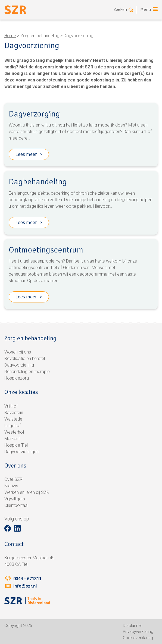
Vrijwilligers (15, 499)
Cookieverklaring (138, 638)
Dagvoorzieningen (21, 452)
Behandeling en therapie (27, 372)
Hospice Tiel (16, 445)
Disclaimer (133, 626)
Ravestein (14, 413)
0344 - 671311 (27, 579)
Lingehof (13, 426)
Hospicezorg (17, 378)
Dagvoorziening (19, 365)
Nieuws (11, 486)
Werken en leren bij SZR (27, 492)
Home (10, 36)
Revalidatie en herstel (25, 359)
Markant (12, 439)
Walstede (13, 419)
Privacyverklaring (138, 632)
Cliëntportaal (16, 505)
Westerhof (14, 432)
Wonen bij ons (18, 352)
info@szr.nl (25, 586)
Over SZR (13, 479)
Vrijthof (11, 406)
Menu (146, 10)
